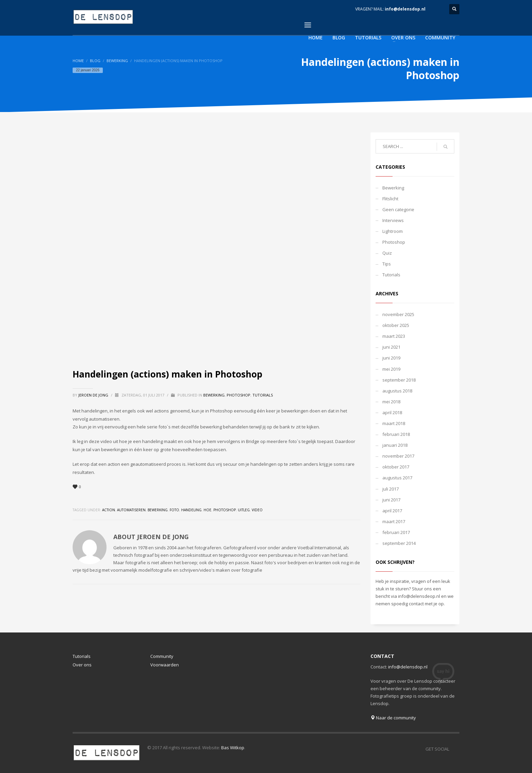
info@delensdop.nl (405, 9)
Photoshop (239, 395)
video (257, 510)
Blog (95, 61)
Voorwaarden (165, 665)
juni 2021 (391, 347)
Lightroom (393, 231)
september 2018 (399, 380)
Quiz (387, 253)
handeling (191, 510)
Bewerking (117, 61)
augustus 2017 (397, 478)
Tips (387, 264)
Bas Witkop (233, 748)
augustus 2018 (397, 391)
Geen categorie (398, 209)
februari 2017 (396, 532)
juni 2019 (391, 358)
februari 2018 (396, 434)
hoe (207, 510)
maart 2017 (394, 521)
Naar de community (393, 718)
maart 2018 (394, 423)
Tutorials (263, 395)
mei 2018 (391, 402)
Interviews (393, 220)
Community (162, 656)
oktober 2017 (396, 467)
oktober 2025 (396, 325)
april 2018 (392, 412)
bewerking (158, 510)
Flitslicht (390, 199)
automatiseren (131, 510)
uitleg (244, 510)
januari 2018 (395, 445)
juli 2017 (391, 489)
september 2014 (399, 543)
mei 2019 (391, 369)
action (109, 510)
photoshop (225, 510)
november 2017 (398, 456)
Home (78, 61)
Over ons (82, 665)
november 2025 (398, 314)
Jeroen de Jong (94, 395)
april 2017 (392, 511)
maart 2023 (394, 336)
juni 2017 (391, 500)
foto (174, 510)
